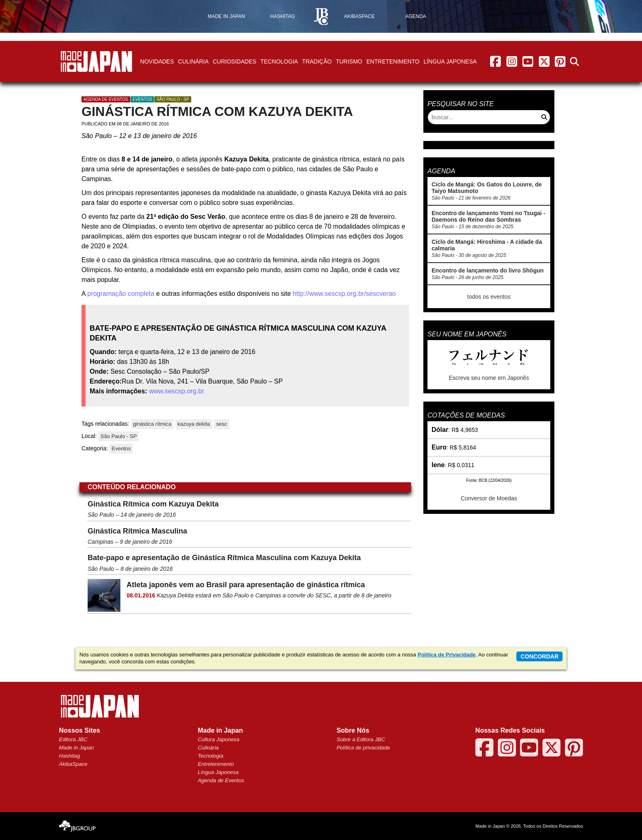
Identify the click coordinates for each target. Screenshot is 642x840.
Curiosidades (234, 61)
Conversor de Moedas (489, 498)
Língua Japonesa (450, 61)
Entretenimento (393, 61)
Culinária (193, 61)
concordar (539, 656)
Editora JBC (73, 739)
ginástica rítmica (152, 424)
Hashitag (69, 756)
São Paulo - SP (173, 99)
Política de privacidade (363, 748)
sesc (222, 424)
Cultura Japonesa (219, 739)
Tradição (317, 61)
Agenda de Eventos (221, 780)
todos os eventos (489, 297)
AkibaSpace (73, 764)
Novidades (157, 61)
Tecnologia (279, 61)
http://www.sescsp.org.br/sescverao (343, 294)
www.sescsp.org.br (176, 391)
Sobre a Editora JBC (361, 739)
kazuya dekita (194, 424)
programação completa (121, 294)
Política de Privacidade (447, 655)
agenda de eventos (106, 99)
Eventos (142, 99)
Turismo (349, 61)
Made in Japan (76, 748)
